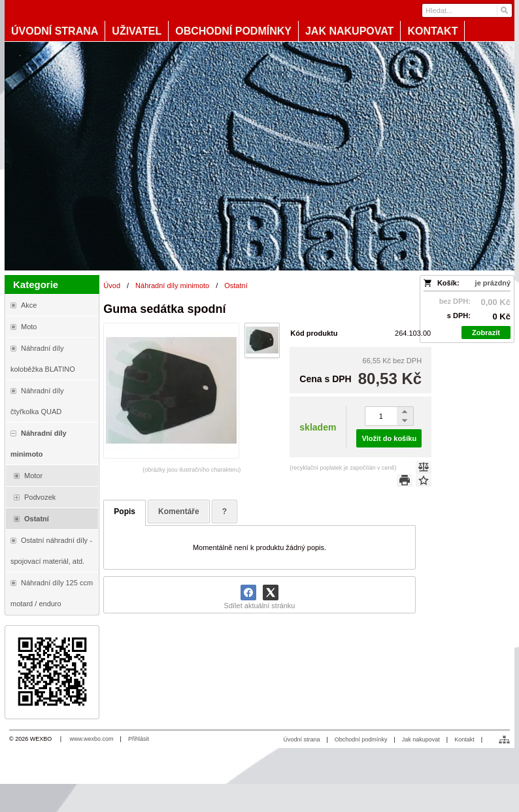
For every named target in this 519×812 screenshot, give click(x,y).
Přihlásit (139, 739)
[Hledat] (504, 10)
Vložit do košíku (389, 438)
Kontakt (464, 739)
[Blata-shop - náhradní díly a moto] (259, 156)
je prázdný (493, 283)
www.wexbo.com (92, 739)
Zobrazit (486, 333)
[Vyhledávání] (467, 10)
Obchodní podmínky (361, 739)
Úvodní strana (301, 739)
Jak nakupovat (421, 739)
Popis (125, 512)
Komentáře (179, 512)
